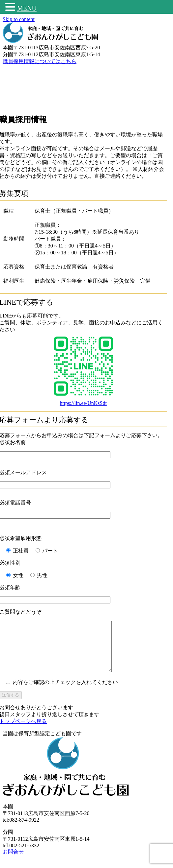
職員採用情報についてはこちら (40, 61)
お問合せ (13, 862)
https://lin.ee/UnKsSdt (83, 403)
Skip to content (19, 19)
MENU (27, 8)
